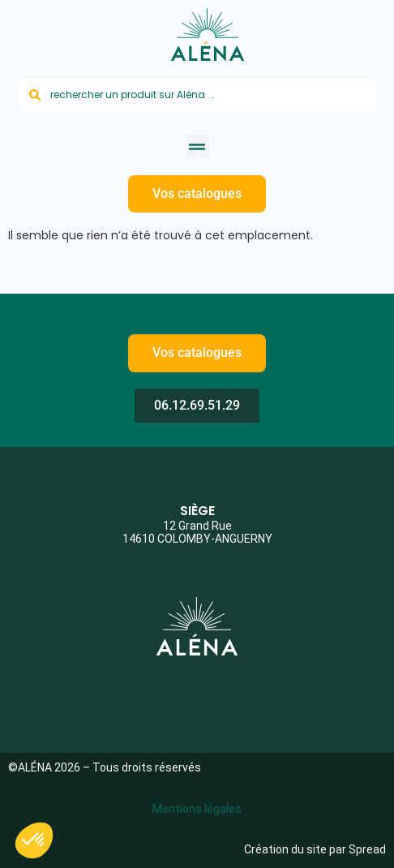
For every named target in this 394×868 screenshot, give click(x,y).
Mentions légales (197, 809)
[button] (197, 147)
